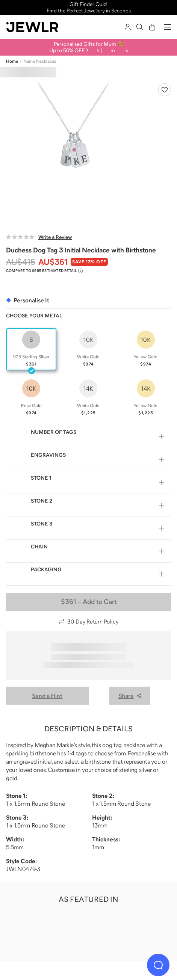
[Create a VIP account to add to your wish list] (165, 90)
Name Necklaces (40, 61)
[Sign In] (128, 27)
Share (130, 696)
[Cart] (152, 27)
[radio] (31, 349)
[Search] (140, 27)
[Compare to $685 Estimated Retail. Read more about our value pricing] (44, 271)
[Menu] (168, 27)
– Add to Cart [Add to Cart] (89, 602)
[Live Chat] (158, 965)
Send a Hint (47, 696)
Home (12, 61)
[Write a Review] (39, 237)
